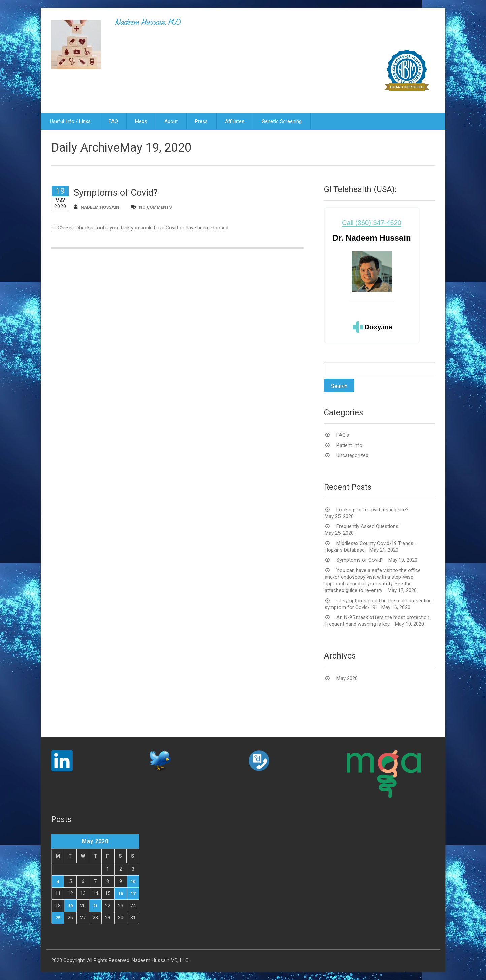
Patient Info (349, 445)
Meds (141, 121)
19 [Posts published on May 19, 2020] (70, 906)
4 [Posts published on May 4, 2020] (58, 881)
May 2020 (347, 678)
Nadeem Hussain (96, 207)
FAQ (113, 121)
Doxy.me (379, 327)
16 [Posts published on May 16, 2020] (121, 894)
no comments (151, 207)
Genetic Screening (282, 121)
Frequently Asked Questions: (368, 526)
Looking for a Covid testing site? (372, 510)
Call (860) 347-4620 (372, 223)
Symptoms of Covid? (116, 193)
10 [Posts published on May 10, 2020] (133, 881)
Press (201, 121)
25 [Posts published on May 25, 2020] (58, 918)
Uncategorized (352, 455)
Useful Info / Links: (71, 121)
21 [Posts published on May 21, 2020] (95, 906)
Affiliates (235, 121)
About (171, 121)
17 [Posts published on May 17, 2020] (133, 894)
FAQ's (343, 435)
